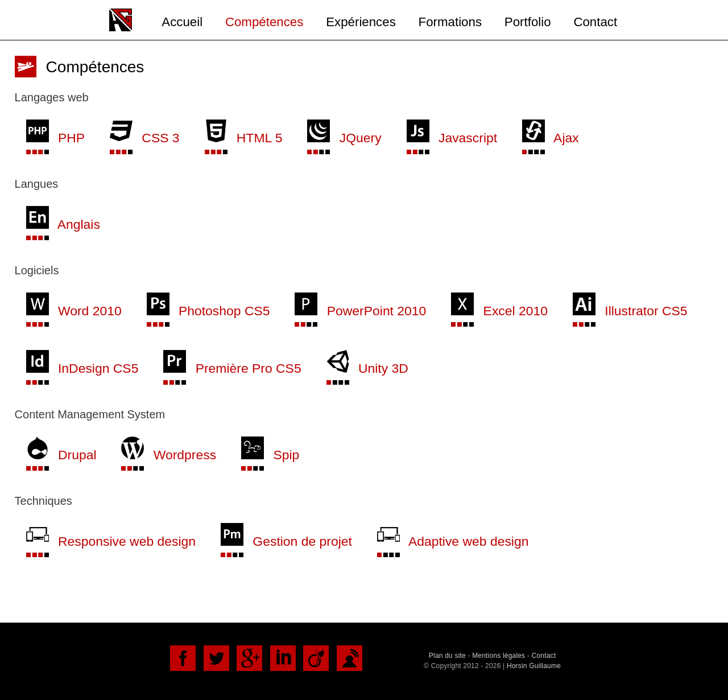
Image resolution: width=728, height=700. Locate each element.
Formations (450, 22)
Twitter (216, 658)
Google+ (249, 658)
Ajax (551, 138)
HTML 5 (244, 138)
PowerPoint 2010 (360, 311)
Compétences (264, 22)
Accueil (182, 22)
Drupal (61, 455)
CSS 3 (145, 138)
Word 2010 (74, 311)
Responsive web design (111, 541)
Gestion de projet (286, 541)
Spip (270, 455)
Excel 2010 (499, 311)
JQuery (344, 138)
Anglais (63, 224)
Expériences (361, 22)
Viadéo (316, 658)
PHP (56, 138)
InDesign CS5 (82, 368)
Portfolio (528, 22)
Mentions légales (499, 656)
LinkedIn (283, 658)
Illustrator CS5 (630, 311)
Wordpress (169, 455)
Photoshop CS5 (208, 311)
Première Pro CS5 (232, 368)
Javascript (452, 138)
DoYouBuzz (349, 658)
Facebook (183, 658)
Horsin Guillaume (534, 666)
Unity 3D (367, 368)
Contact (595, 22)
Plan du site (447, 656)
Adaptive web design (453, 541)
